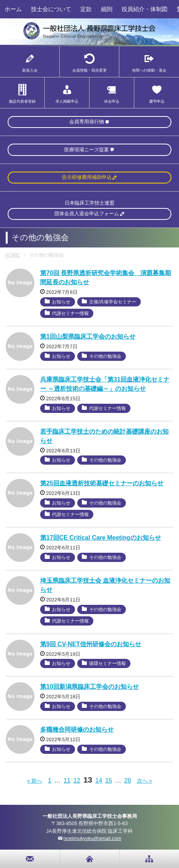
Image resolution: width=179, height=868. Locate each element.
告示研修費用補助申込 (87, 177)
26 (128, 780)
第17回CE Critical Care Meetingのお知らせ (101, 538)
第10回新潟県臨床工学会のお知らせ (89, 687)
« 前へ (35, 781)
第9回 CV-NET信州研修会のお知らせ (91, 644)
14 (99, 780)
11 (67, 780)
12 (77, 780)
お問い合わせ (30, 859)
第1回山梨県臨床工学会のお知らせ (88, 337)
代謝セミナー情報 (70, 313)
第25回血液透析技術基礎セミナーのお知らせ (102, 483)
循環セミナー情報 (107, 663)
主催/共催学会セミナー (113, 302)
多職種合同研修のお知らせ (77, 730)
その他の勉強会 (105, 356)
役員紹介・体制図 (145, 9)
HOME (12, 255)
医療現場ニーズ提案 (87, 150)
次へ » (145, 781)
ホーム (13, 9)
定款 (86, 9)
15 (109, 780)
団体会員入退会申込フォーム (87, 214)
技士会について (51, 9)
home (90, 859)
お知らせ (61, 302)
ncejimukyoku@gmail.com (92, 838)
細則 (107, 9)
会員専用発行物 (87, 122)
